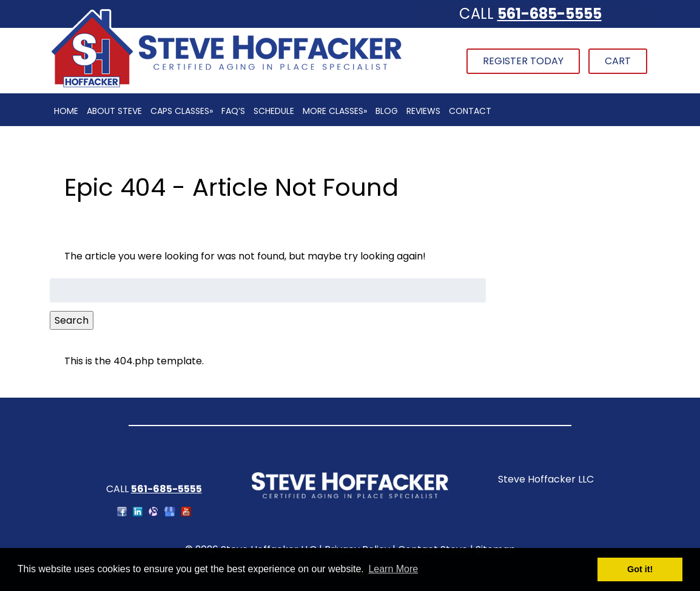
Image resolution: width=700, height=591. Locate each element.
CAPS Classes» (182, 111)
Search (72, 320)
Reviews (423, 111)
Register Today (523, 61)
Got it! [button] (640, 569)
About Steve (114, 111)
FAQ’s (233, 111)
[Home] (226, 86)
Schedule (274, 111)
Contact (470, 111)
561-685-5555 (550, 14)
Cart (618, 61)
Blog (387, 111)
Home (66, 111)
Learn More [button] (393, 569)
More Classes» (335, 111)
